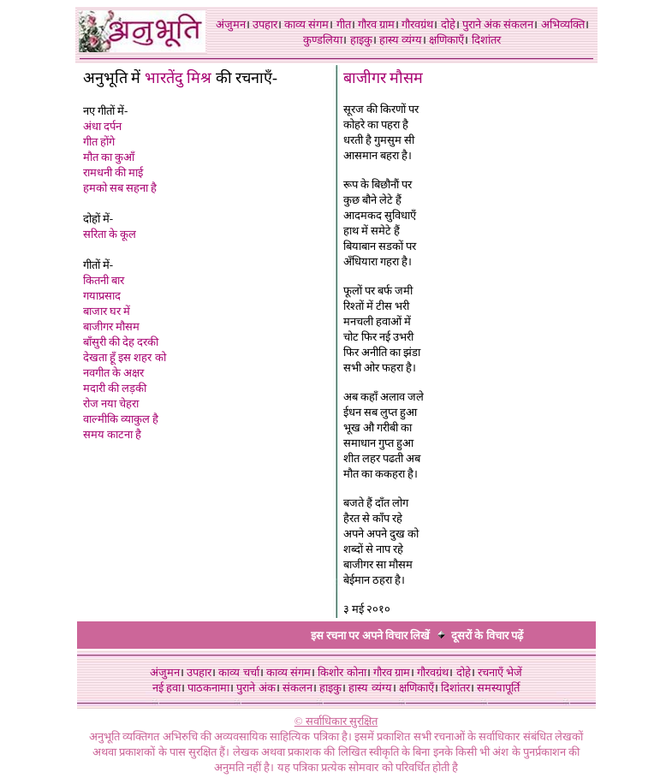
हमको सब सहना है (120, 188)
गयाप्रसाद (102, 296)
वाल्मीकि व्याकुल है (121, 419)
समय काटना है (113, 434)
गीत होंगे (99, 142)
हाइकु (361, 40)
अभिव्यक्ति (563, 24)
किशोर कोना (342, 672)
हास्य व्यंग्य (401, 40)
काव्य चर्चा (238, 672)
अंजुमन (231, 24)
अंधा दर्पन (102, 126)
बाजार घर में (107, 311)
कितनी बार (104, 280)
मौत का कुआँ (109, 157)
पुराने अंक (482, 24)
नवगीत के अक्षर (114, 373)
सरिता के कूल (110, 234)
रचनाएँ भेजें (500, 672)
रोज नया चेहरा (111, 404)
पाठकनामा (208, 688)
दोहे (448, 24)
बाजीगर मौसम (111, 327)
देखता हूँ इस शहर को (125, 357)
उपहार (265, 24)
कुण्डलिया (323, 40)
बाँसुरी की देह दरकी (121, 342)
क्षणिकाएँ (446, 40)
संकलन (518, 24)
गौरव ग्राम (376, 24)
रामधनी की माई (113, 172)
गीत (344, 24)
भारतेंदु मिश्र (178, 78)
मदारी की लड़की (115, 388)
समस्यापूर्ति (498, 688)
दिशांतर (486, 40)
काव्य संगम (306, 24)
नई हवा (167, 688)
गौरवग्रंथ (417, 24)
